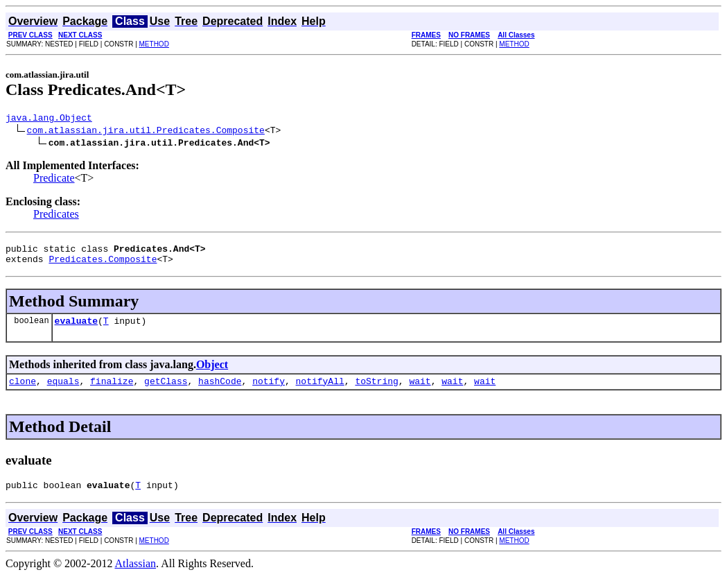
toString (376, 391)
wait (420, 391)
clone (23, 391)
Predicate (54, 180)
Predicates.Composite (103, 265)
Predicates (56, 216)
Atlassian (136, 576)
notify (269, 391)
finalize (112, 391)
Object (212, 373)
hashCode (220, 391)
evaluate (76, 329)
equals (63, 391)
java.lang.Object (49, 119)
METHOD (154, 44)
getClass (166, 391)
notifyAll (320, 391)
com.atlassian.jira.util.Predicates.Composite (146, 132)
